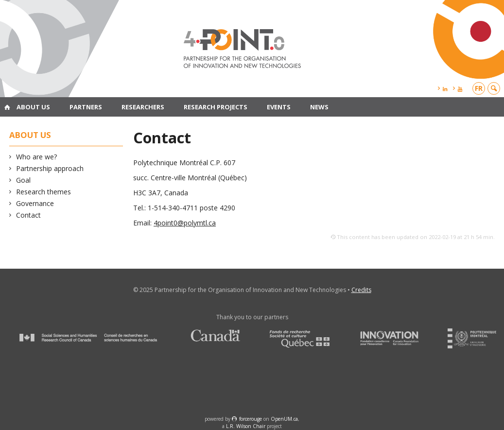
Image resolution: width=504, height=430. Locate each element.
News (319, 107)
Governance (35, 203)
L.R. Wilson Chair (246, 426)
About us (33, 107)
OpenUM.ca (284, 419)
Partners (86, 107)
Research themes (44, 192)
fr (479, 88)
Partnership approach (50, 168)
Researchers (143, 107)
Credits (361, 290)
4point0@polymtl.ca (185, 223)
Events (279, 107)
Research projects (216, 107)
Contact (29, 215)
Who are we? (37, 157)
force (251, 419)
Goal (24, 180)
